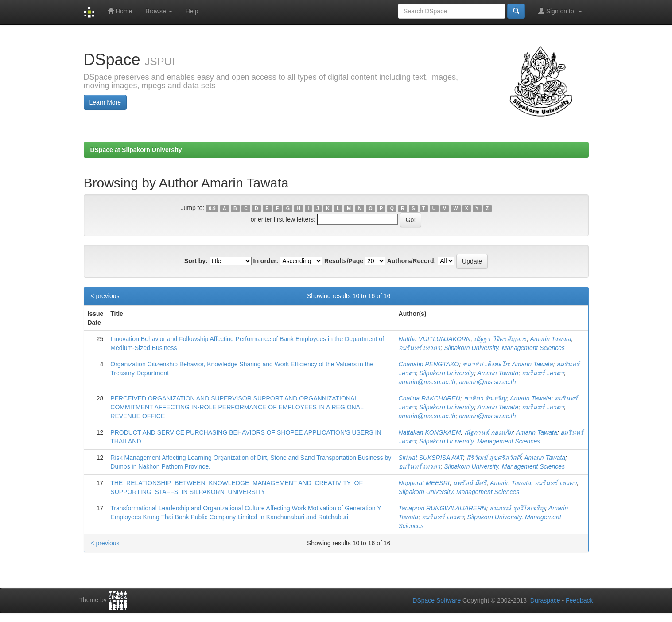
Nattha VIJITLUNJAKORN (435, 339)
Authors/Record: (412, 261)
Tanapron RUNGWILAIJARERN (443, 508)
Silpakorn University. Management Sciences (504, 348)
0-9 (212, 208)
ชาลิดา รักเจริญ (485, 398)
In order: (266, 261)
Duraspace (545, 600)
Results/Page (344, 261)
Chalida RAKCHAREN (429, 398)
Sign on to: (560, 11)
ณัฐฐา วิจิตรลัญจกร (500, 339)
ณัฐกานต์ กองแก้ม (488, 432)
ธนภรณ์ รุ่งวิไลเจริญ (517, 508)
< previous (105, 296)
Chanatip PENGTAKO (429, 364)
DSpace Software (437, 600)
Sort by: (196, 261)
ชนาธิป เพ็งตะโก (486, 364)
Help (192, 11)
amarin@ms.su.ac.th (427, 382)
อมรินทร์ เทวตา (420, 348)
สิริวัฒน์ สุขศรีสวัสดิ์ (494, 458)
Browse (159, 11)
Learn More (105, 102)
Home (120, 11)
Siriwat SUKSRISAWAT (431, 458)
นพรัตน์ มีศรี (470, 483)
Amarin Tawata (551, 339)
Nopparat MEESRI (424, 483)
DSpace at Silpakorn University (136, 150)
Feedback (579, 600)
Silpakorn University (447, 373)
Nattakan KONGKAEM (430, 432)
